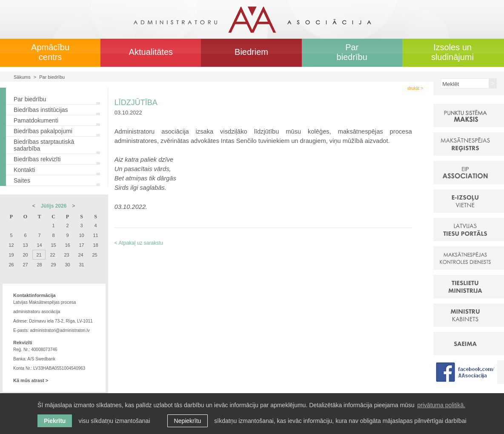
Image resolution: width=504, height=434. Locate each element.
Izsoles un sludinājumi (452, 52)
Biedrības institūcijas (41, 110)
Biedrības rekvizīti (37, 159)
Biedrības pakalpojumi (43, 131)
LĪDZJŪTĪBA (136, 103)
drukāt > (415, 88)
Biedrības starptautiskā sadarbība (44, 145)
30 (67, 265)
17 (81, 245)
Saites (22, 180)
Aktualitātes (151, 52)
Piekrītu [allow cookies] (55, 421)
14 (39, 245)
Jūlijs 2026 (54, 206)
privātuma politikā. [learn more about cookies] (441, 405)
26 (11, 265)
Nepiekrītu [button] (188, 421)
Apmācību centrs (50, 52)
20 (25, 255)
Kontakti (24, 170)
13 (25, 245)
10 (81, 235)
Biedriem (251, 52)
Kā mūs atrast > (31, 380)
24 (80, 255)
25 (94, 255)
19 (11, 255)
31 (81, 265)
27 (25, 265)
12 (11, 245)
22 (52, 255)
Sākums (22, 77)
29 (53, 265)
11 (95, 235)
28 (39, 265)
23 (66, 255)
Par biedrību (352, 52)
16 (67, 245)
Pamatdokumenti (36, 120)
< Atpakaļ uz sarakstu (139, 243)
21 (39, 255)
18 (95, 245)
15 (53, 245)
